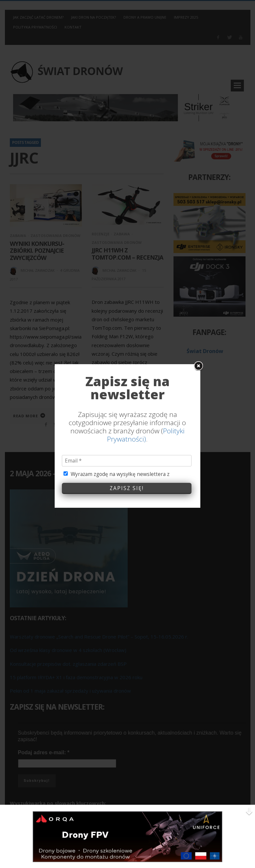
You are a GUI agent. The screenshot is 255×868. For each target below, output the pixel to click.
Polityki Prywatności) (146, 334)
